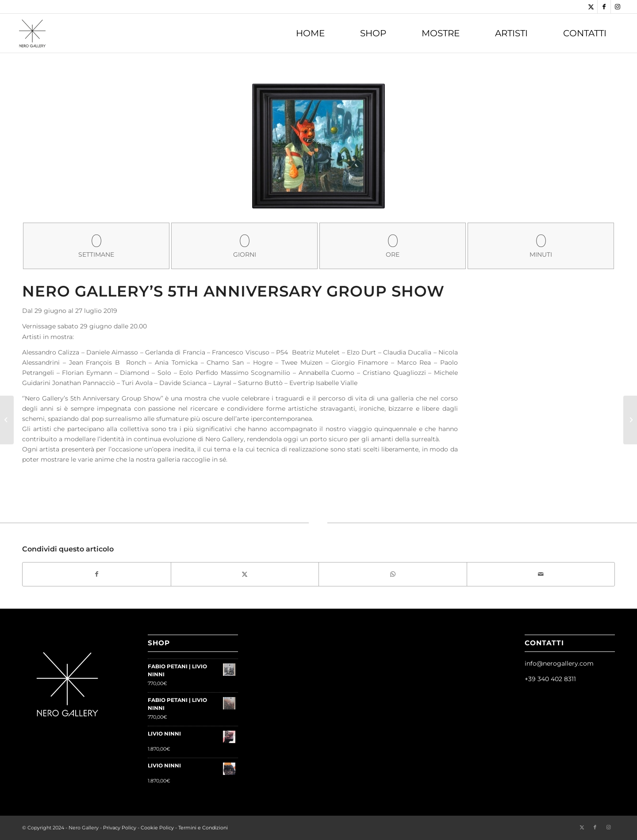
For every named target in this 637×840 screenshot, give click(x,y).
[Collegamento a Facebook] (604, 7)
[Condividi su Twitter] (245, 574)
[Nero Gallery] (32, 33)
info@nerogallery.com (559, 663)
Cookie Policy (157, 828)
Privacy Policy (120, 828)
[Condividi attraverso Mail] (541, 574)
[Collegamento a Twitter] (591, 7)
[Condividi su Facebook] (97, 574)
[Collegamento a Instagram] (618, 7)
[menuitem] (310, 33)
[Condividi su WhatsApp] (393, 574)
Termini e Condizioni (203, 828)
